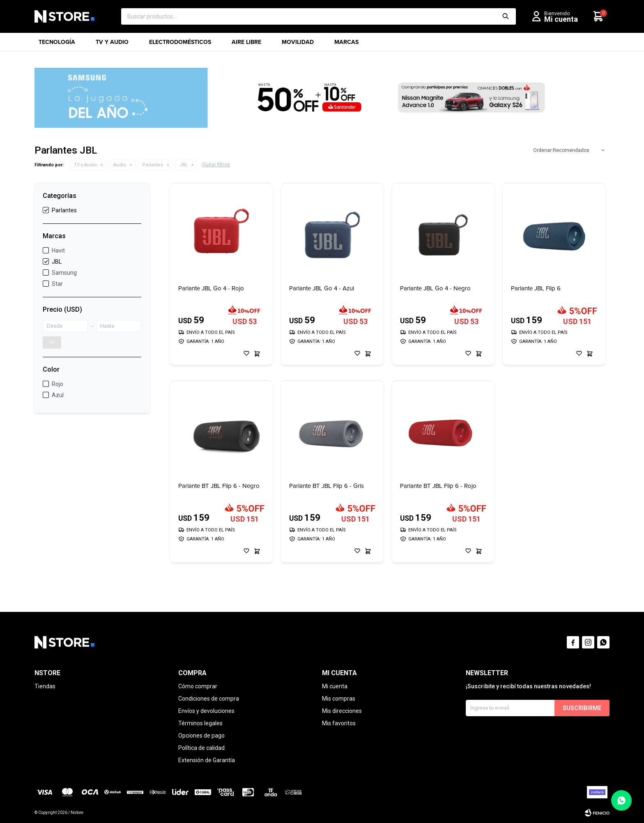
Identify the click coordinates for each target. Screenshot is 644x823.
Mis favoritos (339, 723)
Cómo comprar (198, 686)
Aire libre (246, 45)
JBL (184, 165)
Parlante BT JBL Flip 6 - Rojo (438, 486)
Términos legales (200, 723)
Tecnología (57, 45)
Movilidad (298, 45)
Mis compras (339, 699)
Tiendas (45, 686)
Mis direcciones (342, 711)
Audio (120, 165)
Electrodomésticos (180, 45)
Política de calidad (201, 748)
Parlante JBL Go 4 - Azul (322, 289)
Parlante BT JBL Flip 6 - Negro (219, 486)
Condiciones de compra (209, 699)
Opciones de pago (201, 736)
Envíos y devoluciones (206, 711)
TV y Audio (112, 45)
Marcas (346, 45)
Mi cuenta (335, 686)
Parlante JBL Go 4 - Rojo (211, 289)
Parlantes (153, 165)
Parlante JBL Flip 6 (536, 289)
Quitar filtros (216, 165)
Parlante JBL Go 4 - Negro (435, 289)
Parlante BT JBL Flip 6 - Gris (327, 486)
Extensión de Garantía (207, 760)
